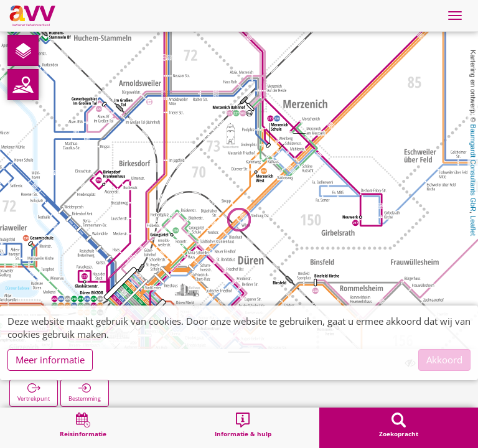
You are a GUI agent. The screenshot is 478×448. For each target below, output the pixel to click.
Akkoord (444, 360)
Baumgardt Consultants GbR (473, 168)
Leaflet (473, 226)
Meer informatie (50, 360)
